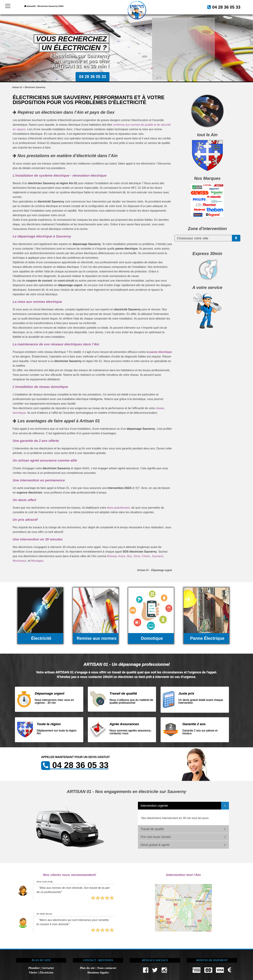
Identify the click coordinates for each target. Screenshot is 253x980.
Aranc (122, 556)
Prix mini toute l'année (156, 837)
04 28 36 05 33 (222, 7)
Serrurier (48, 968)
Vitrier (33, 972)
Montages (37, 561)
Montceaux (20, 561)
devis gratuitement (118, 508)
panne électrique (161, 352)
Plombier (34, 968)
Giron (137, 556)
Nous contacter (107, 968)
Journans (157, 556)
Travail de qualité (152, 829)
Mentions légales (98, 972)
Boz (130, 556)
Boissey (112, 556)
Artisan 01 (17, 87)
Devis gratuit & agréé (155, 845)
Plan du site (87, 968)
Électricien (46, 972)
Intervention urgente (154, 806)
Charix (146, 556)
